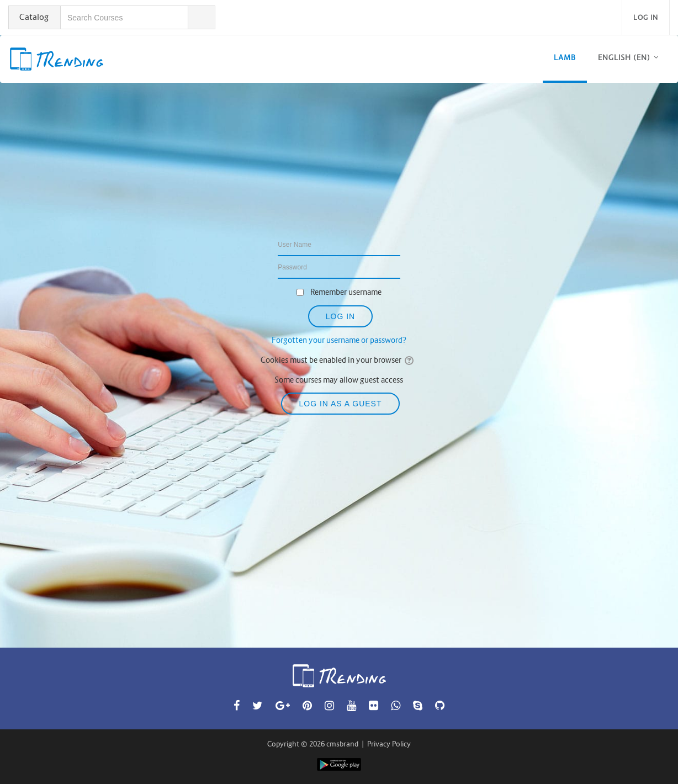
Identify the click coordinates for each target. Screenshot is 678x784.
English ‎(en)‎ (624, 58)
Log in (646, 17)
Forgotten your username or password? (339, 340)
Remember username (346, 292)
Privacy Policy (389, 744)
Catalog (34, 17)
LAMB (565, 58)
